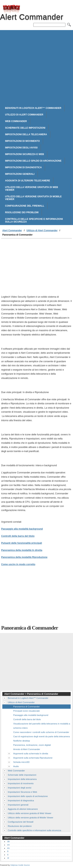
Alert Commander (11, 9)
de (8, 841)
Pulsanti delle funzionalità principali (22, 543)
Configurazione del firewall (25, 206)
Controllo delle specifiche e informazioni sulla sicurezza (34, 220)
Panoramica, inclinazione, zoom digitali (32, 745)
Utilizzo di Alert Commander (24, 115)
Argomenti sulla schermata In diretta (31, 754)
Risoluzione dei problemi (22, 212)
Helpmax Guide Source (20, 865)
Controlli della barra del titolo (18, 536)
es (8, 848)
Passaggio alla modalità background (22, 529)
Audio (16, 766)
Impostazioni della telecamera (26, 134)
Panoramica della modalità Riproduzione (24, 557)
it (8, 855)
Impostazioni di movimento (22, 141)
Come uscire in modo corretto (18, 564)
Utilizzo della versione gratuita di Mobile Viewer (33, 198)
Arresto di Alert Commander (27, 749)
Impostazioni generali (20, 174)
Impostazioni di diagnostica (23, 167)
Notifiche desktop (22, 741)
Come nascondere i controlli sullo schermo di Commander (41, 732)
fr (8, 851)
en (8, 845)
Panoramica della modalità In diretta (22, 550)
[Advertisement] (36, 66)
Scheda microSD (21, 762)
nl (8, 858)
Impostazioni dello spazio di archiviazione (33, 161)
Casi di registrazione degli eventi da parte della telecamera (41, 736)
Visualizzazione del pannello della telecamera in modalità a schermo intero (42, 726)
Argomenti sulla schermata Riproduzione (33, 758)
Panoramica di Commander (26, 707)
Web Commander (16, 121)
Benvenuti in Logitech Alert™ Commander (33, 108)
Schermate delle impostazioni (25, 128)
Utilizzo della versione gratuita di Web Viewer (32, 189)
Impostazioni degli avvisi (21, 148)
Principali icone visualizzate (26, 711)
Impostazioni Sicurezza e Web (25, 154)
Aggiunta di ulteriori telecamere (28, 181)
